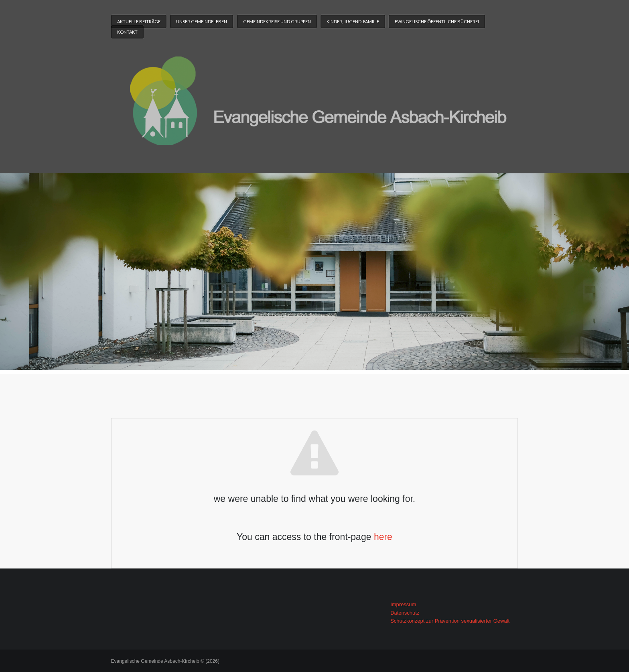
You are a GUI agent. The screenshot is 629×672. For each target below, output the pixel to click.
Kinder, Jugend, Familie (353, 21)
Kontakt (127, 32)
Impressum (403, 604)
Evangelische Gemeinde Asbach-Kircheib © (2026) (165, 661)
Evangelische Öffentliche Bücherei (437, 21)
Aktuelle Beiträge (139, 21)
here (383, 537)
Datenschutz (405, 613)
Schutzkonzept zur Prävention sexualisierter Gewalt (450, 621)
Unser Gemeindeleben (202, 21)
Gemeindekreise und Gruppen (277, 21)
